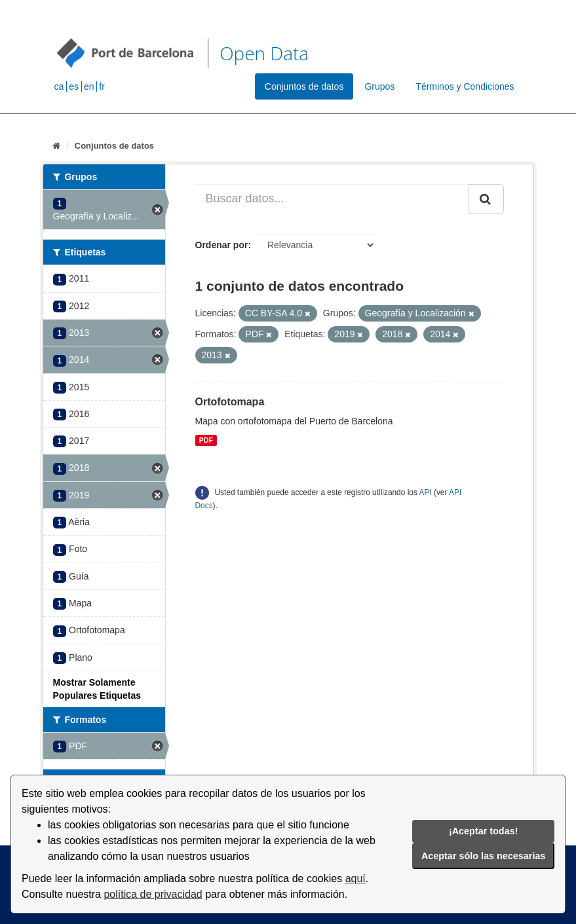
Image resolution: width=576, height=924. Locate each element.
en (89, 86)
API (425, 492)
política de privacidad (153, 894)
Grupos (379, 86)
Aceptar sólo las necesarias (484, 856)
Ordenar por (222, 245)
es (74, 86)
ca (59, 86)
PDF (206, 440)
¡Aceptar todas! (484, 831)
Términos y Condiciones (465, 86)
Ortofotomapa (230, 402)
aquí (355, 878)
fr (102, 86)
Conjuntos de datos (304, 86)
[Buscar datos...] (332, 199)
